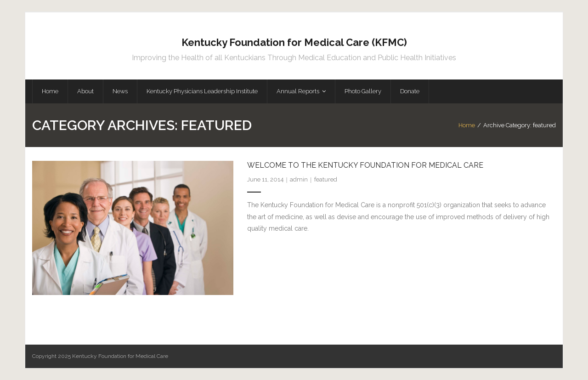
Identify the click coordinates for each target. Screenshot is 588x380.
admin (299, 179)
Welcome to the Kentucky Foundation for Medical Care (365, 165)
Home (467, 125)
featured (326, 179)
